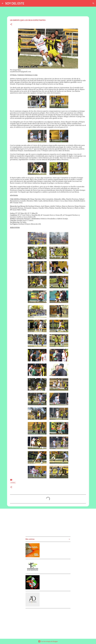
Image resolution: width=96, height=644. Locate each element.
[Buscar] (93, 3)
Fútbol (13, 483)
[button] (11, 24)
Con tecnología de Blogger (48, 641)
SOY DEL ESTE (15, 3)
